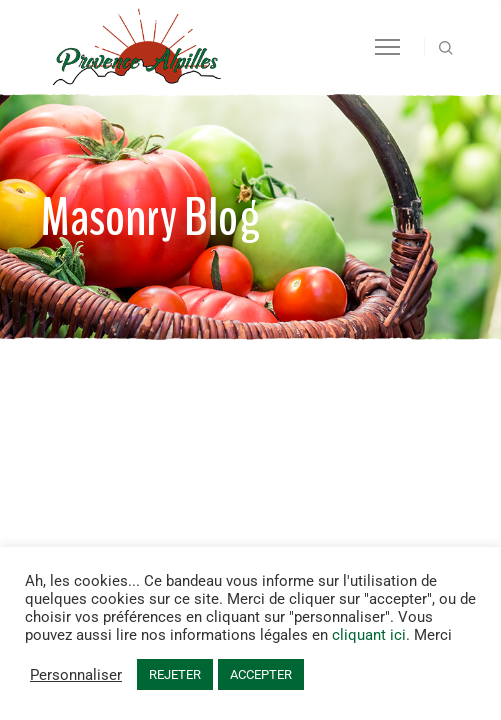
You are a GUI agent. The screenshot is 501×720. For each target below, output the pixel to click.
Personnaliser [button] (76, 675)
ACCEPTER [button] (261, 674)
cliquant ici (369, 635)
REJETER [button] (175, 674)
